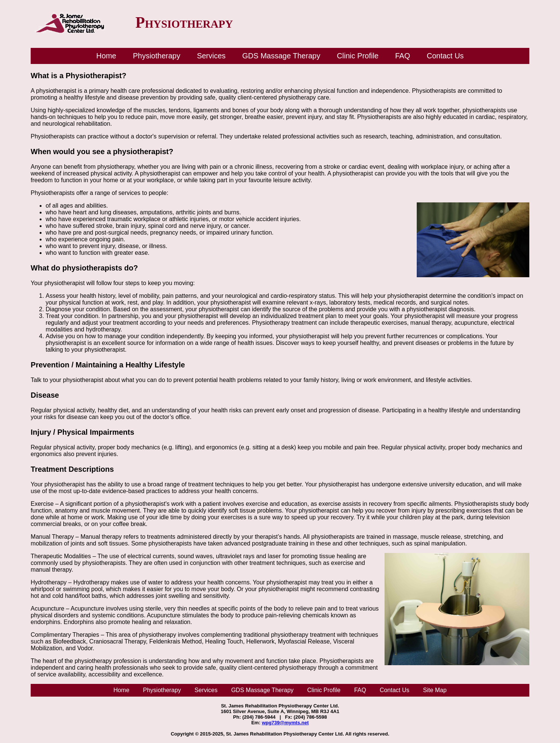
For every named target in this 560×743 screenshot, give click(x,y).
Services (211, 56)
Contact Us (445, 56)
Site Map (435, 690)
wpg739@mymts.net (285, 723)
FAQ (403, 56)
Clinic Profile (358, 56)
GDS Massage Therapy (281, 56)
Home (106, 56)
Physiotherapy (157, 56)
